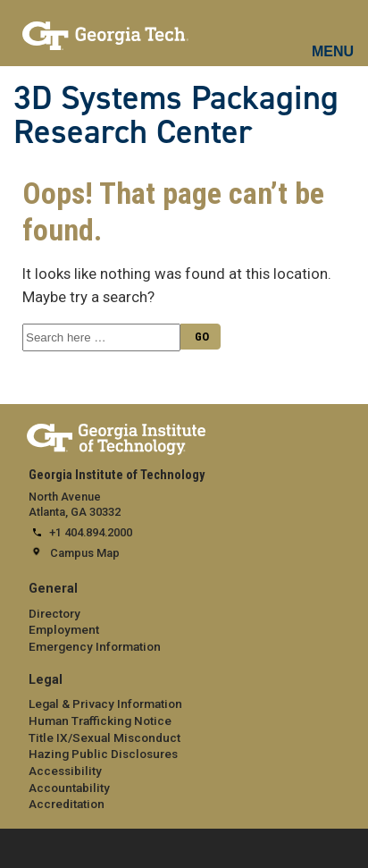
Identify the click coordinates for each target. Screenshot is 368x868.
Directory (54, 613)
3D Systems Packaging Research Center (176, 114)
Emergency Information (95, 646)
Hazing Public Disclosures (103, 754)
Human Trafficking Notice (100, 721)
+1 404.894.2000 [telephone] (91, 532)
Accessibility (65, 771)
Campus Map (85, 553)
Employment (64, 629)
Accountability (69, 788)
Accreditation (67, 804)
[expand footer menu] (17, 847)
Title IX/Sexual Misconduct (105, 737)
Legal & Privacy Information (105, 704)
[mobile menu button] (334, 36)
